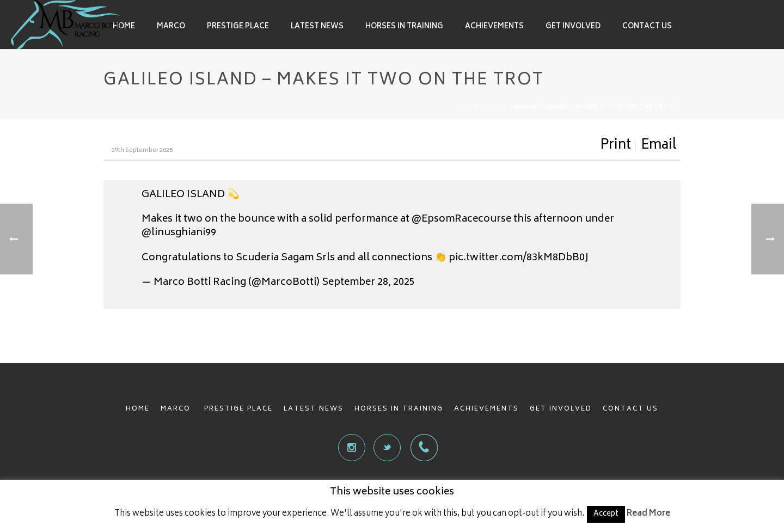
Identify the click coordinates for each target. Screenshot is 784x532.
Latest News (317, 27)
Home (124, 27)
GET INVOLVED (561, 409)
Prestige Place (238, 27)
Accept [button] (606, 514)
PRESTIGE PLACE (238, 409)
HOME (138, 409)
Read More (648, 514)
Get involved (573, 27)
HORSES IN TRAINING (399, 409)
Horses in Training (404, 27)
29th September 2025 (142, 151)
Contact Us (647, 27)
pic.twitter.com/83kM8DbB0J (519, 258)
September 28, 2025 (368, 283)
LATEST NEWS (314, 409)
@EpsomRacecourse (461, 219)
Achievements (494, 27)
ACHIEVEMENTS (486, 409)
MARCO (177, 409)
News (497, 107)
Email (659, 146)
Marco (171, 27)
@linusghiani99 (179, 233)
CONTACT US (630, 409)
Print (615, 146)
